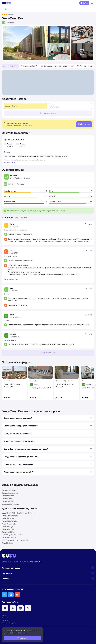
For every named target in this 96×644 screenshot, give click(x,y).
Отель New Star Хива (10, 516)
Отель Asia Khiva (8, 532)
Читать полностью (13, 279)
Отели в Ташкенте (9, 490)
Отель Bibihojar (8, 527)
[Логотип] (6, 3)
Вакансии (5, 618)
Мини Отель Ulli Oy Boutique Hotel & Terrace (19, 513)
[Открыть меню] (93, 3)
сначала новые (21, 217)
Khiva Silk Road (8, 543)
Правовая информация (10, 623)
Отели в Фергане (8, 501)
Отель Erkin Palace (9, 537)
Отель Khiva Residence (10, 521)
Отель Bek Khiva (8, 518)
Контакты (5, 620)
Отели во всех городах (11, 504)
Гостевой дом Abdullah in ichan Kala (15, 540)
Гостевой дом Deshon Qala (12, 535)
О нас (4, 615)
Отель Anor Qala (8, 529)
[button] (5, 595)
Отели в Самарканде (10, 493)
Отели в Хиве (7, 498)
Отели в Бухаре (8, 496)
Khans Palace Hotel (9, 524)
